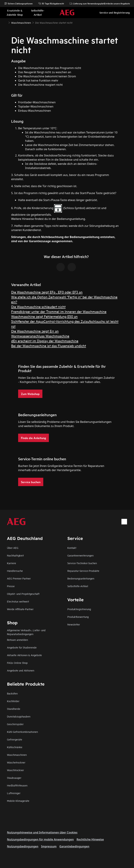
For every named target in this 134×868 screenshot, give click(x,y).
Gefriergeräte (15, 739)
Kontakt (72, 548)
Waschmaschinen (17, 755)
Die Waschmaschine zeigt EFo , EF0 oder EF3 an (47, 292)
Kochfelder (13, 701)
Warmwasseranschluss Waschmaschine (40, 336)
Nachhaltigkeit (15, 555)
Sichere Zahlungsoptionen (18, 3)
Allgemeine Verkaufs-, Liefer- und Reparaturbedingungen (26, 632)
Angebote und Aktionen (21, 670)
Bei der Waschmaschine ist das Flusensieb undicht (49, 346)
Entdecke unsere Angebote (115, 3)
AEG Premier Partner (19, 578)
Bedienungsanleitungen (81, 578)
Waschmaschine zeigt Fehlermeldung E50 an (44, 316)
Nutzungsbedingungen (23, 846)
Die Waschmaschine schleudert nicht (38, 307)
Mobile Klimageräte (18, 801)
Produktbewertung (78, 617)
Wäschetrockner (16, 762)
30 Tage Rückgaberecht (51, 3)
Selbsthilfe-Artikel (78, 586)
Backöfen (12, 693)
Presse (11, 586)
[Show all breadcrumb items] (6, 22)
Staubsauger (14, 778)
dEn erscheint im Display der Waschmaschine (45, 341)
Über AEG (13, 548)
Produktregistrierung (79, 609)
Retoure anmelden (17, 640)
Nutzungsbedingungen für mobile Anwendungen (40, 839)
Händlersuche (15, 571)
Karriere (12, 563)
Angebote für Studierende (22, 647)
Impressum (49, 846)
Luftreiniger (14, 793)
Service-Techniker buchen (82, 563)
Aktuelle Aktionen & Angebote (24, 655)
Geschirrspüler (15, 724)
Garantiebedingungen (74, 846)
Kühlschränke (15, 747)
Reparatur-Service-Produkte (83, 571)
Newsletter (74, 624)
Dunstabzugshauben (19, 716)
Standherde (14, 709)
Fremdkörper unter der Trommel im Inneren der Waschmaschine (59, 311)
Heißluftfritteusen (17, 785)
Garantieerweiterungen (80, 555)
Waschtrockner (15, 770)
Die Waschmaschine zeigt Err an (35, 331)
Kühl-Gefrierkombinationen (22, 732)
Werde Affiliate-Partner (20, 609)
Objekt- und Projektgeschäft (23, 594)
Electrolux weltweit (18, 601)
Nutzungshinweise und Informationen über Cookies (42, 832)
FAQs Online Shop (17, 663)
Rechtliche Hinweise (90, 839)
